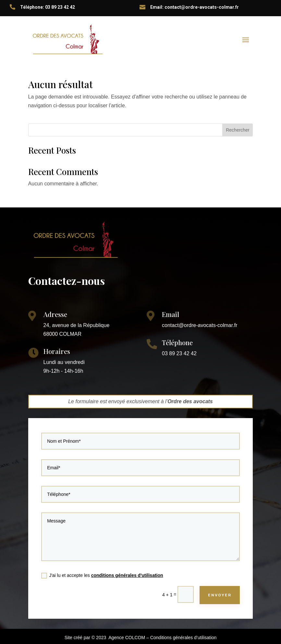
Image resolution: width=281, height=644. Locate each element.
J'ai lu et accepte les (109, 565)
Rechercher (238, 130)
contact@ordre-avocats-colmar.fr (200, 325)
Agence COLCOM (127, 638)
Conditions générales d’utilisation (183, 638)
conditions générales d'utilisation (130, 564)
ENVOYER (205, 581)
